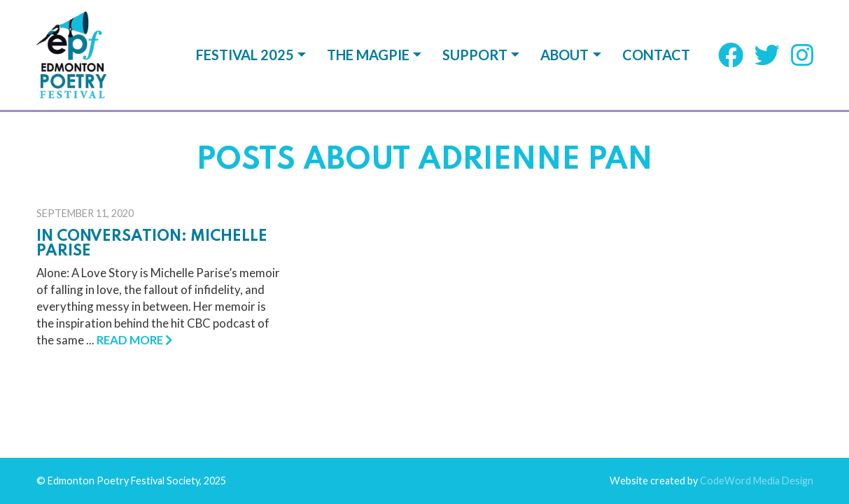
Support (475, 55)
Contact (656, 55)
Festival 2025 (245, 55)
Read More (134, 230)
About (564, 55)
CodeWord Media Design (757, 312)
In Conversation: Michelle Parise (152, 134)
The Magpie (368, 55)
